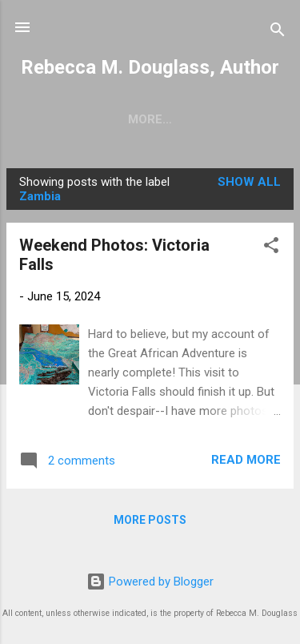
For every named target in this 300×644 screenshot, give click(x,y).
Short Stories (110, 119)
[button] (271, 251)
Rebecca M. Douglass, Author (150, 67)
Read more (246, 463)
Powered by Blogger (150, 582)
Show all (249, 185)
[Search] (278, 32)
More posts (150, 523)
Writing (213, 119)
